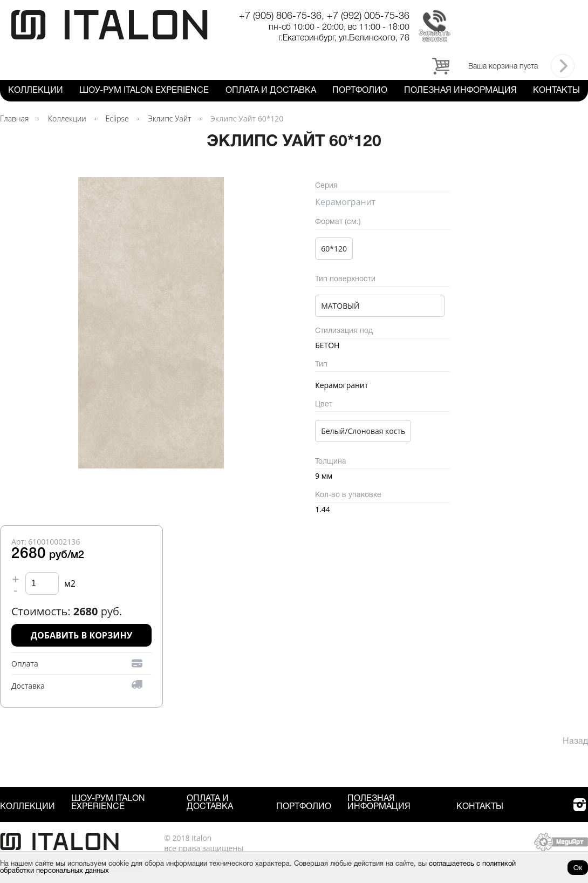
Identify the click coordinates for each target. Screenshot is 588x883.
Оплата (25, 664)
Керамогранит (345, 202)
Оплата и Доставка (271, 91)
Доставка (28, 686)
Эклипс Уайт (169, 118)
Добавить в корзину (82, 635)
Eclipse (117, 118)
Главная (14, 118)
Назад (575, 742)
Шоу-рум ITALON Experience (144, 91)
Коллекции (36, 91)
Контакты (556, 91)
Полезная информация (460, 91)
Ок (578, 868)
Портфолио (360, 91)
